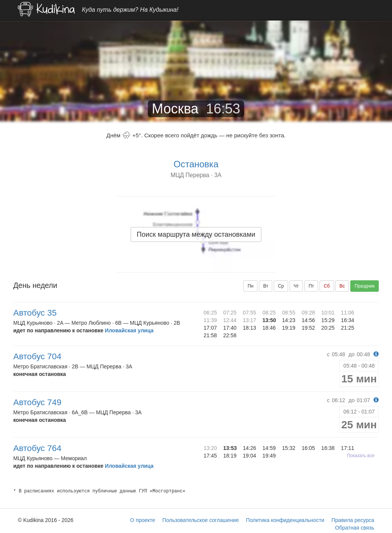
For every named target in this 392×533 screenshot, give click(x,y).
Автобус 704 (37, 356)
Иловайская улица (129, 330)
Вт (266, 286)
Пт (311, 286)
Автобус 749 (37, 402)
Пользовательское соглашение (201, 520)
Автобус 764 (37, 448)
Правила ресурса (353, 520)
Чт (296, 286)
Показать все (361, 456)
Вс (342, 286)
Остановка (196, 164)
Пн (250, 286)
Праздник (365, 286)
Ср (281, 286)
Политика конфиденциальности (285, 520)
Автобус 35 (35, 313)
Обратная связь (355, 528)
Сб (327, 286)
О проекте (143, 520)
